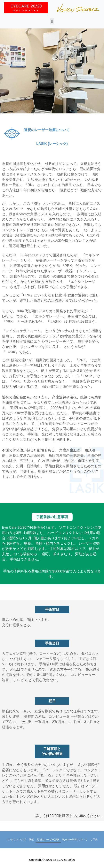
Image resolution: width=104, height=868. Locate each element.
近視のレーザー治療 (48, 840)
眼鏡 (32, 840)
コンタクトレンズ (16, 840)
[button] (52, 21)
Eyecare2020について (75, 840)
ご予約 (94, 840)
